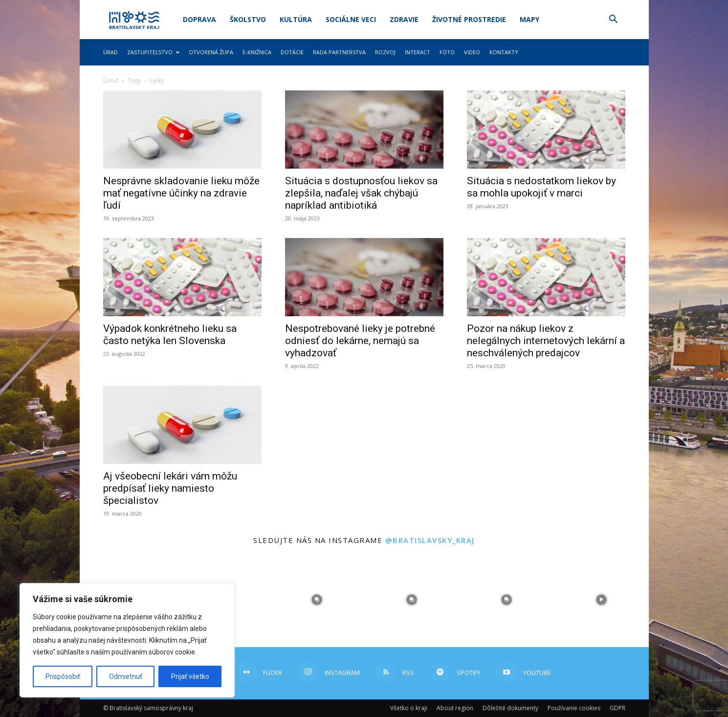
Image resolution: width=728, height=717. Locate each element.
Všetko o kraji (409, 708)
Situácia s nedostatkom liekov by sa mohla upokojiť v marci (541, 187)
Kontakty (504, 52)
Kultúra (296, 19)
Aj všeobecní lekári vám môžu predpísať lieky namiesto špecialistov (170, 488)
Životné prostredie (469, 19)
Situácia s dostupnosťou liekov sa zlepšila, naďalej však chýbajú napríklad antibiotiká (361, 193)
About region (455, 708)
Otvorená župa (211, 52)
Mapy (529, 19)
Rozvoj (385, 52)
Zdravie (404, 19)
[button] (614, 20)
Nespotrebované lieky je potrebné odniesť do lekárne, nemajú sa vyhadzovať (360, 341)
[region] (127, 640)
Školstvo (248, 19)
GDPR (618, 708)
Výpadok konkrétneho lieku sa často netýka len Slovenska (170, 335)
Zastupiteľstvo (153, 52)
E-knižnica (257, 52)
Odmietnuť (126, 676)
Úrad (110, 52)
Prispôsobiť (63, 676)
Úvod (111, 80)
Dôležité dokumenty (510, 708)
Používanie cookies (574, 708)
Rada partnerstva (339, 52)
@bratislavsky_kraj (430, 540)
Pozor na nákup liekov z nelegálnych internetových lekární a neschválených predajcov (546, 341)
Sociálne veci (351, 19)
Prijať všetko (190, 676)
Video (472, 52)
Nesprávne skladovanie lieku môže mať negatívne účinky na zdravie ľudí (181, 193)
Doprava (199, 19)
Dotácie (292, 52)
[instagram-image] (317, 600)
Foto (447, 52)
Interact (418, 52)
